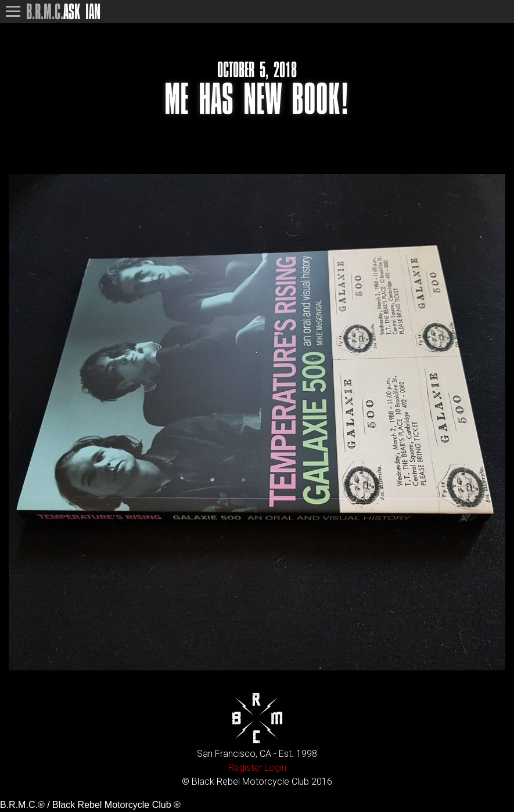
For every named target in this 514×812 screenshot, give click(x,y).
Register (245, 768)
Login (275, 768)
